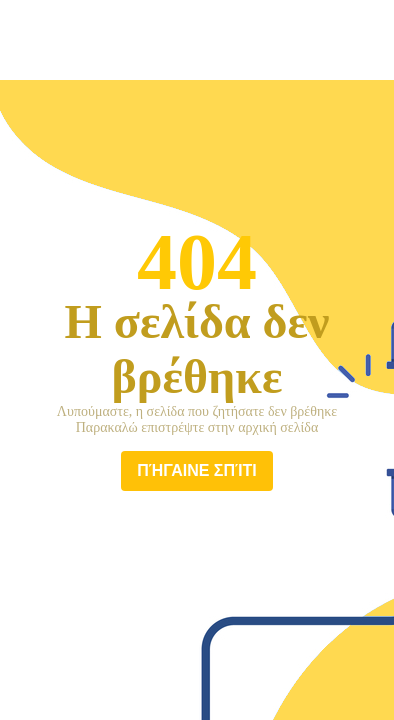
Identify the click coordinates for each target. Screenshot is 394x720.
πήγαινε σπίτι (197, 470)
